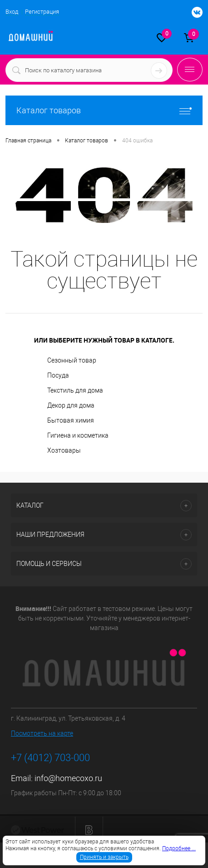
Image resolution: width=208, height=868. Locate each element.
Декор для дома (71, 405)
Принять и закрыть (104, 857)
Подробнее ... (179, 848)
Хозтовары (64, 450)
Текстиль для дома (75, 390)
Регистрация (42, 12)
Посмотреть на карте (42, 733)
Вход (12, 12)
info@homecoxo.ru (68, 778)
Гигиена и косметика (78, 435)
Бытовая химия (71, 420)
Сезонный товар (72, 360)
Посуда (58, 375)
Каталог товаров (104, 110)
